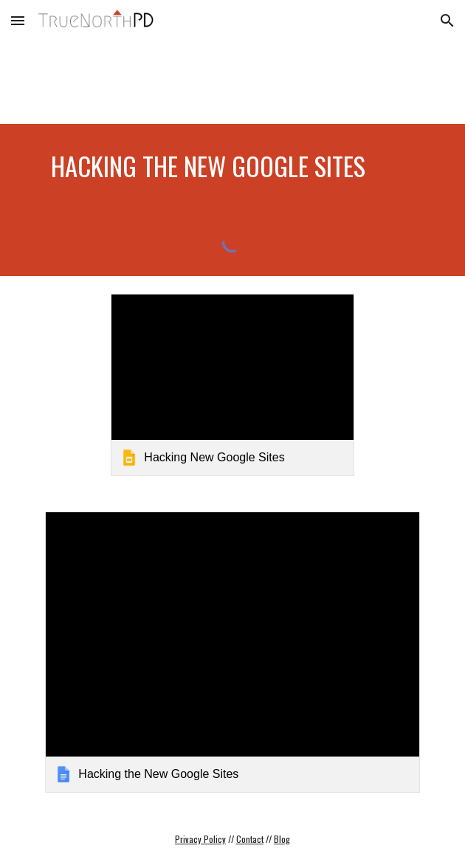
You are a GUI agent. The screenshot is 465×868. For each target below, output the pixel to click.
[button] (18, 20)
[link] (232, 385)
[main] (232, 166)
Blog (282, 839)
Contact (250, 839)
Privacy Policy (200, 839)
